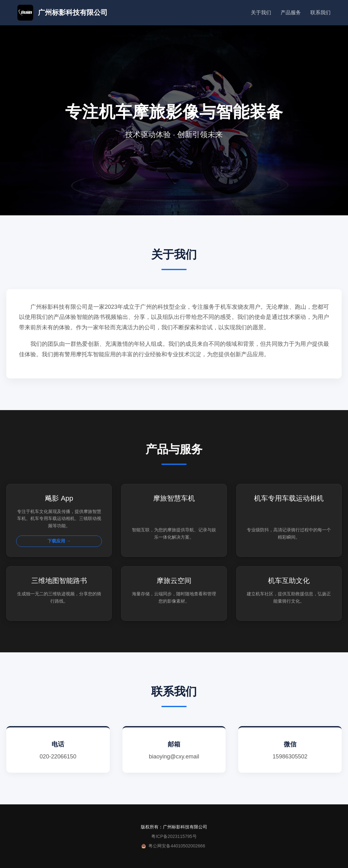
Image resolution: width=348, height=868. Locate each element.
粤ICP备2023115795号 (174, 836)
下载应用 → (59, 541)
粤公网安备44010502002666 (177, 846)
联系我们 (320, 13)
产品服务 (291, 13)
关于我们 (261, 13)
